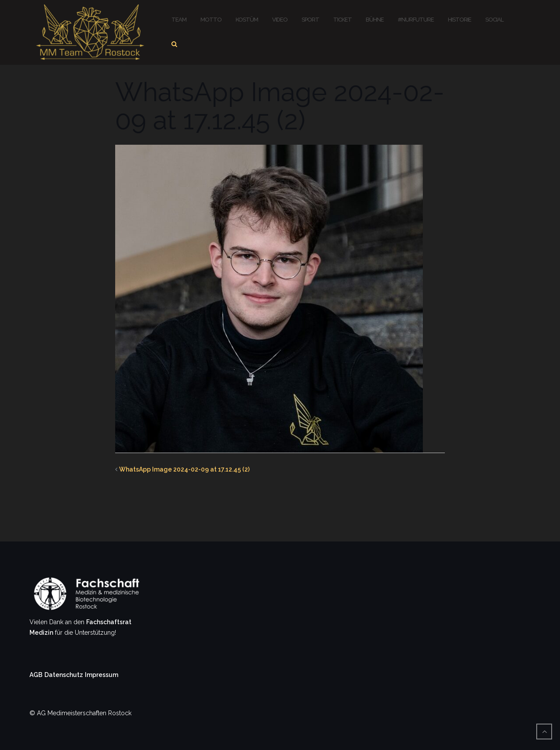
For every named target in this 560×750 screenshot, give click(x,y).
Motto (211, 20)
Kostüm (247, 20)
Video (280, 20)
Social (494, 20)
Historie (460, 20)
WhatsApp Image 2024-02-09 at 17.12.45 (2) (184, 469)
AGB (36, 675)
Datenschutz (64, 675)
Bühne (375, 20)
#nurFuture (416, 20)
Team (179, 20)
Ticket (342, 20)
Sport (310, 20)
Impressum (102, 675)
